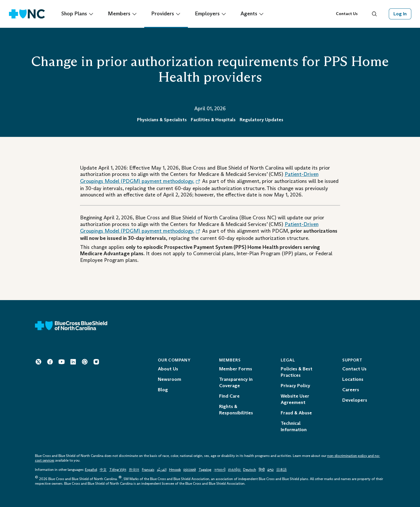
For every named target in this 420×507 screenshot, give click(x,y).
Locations (353, 379)
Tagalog (205, 470)
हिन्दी (262, 470)
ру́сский (190, 470)
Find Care (229, 396)
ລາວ (271, 470)
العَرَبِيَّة (162, 470)
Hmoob (175, 470)
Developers (355, 400)
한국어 (134, 470)
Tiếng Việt (118, 470)
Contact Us (347, 14)
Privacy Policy (295, 386)
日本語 (282, 470)
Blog (163, 390)
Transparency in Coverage (236, 382)
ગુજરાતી (220, 470)
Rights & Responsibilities (236, 410)
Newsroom (170, 379)
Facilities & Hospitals (213, 120)
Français (148, 470)
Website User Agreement (295, 399)
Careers (351, 390)
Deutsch (250, 470)
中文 (103, 470)
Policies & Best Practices (297, 372)
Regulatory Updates (261, 120)
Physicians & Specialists (162, 120)
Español (91, 470)
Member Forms (236, 369)
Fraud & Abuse (296, 413)
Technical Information (294, 426)
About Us (168, 369)
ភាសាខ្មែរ (235, 470)
